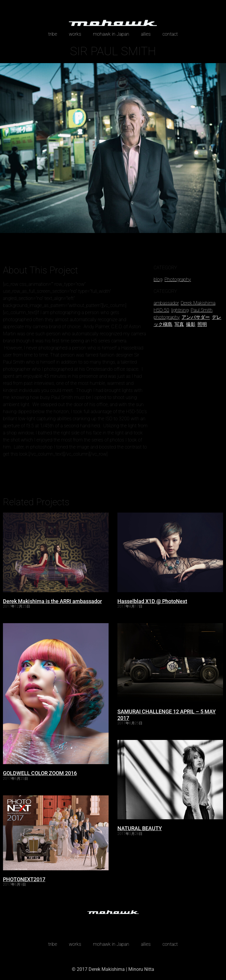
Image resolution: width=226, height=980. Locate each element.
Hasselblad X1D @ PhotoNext (152, 601)
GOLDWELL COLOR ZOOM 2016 (40, 773)
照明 (202, 324)
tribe (53, 34)
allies (146, 34)
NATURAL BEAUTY (140, 828)
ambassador (166, 303)
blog (158, 279)
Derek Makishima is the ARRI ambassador (52, 601)
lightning (180, 310)
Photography (178, 279)
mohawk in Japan (111, 34)
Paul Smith (202, 310)
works (75, 34)
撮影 (191, 324)
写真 (179, 324)
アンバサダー (196, 317)
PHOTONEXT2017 (24, 879)
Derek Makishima (198, 303)
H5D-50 (161, 310)
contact (170, 34)
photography (167, 317)
